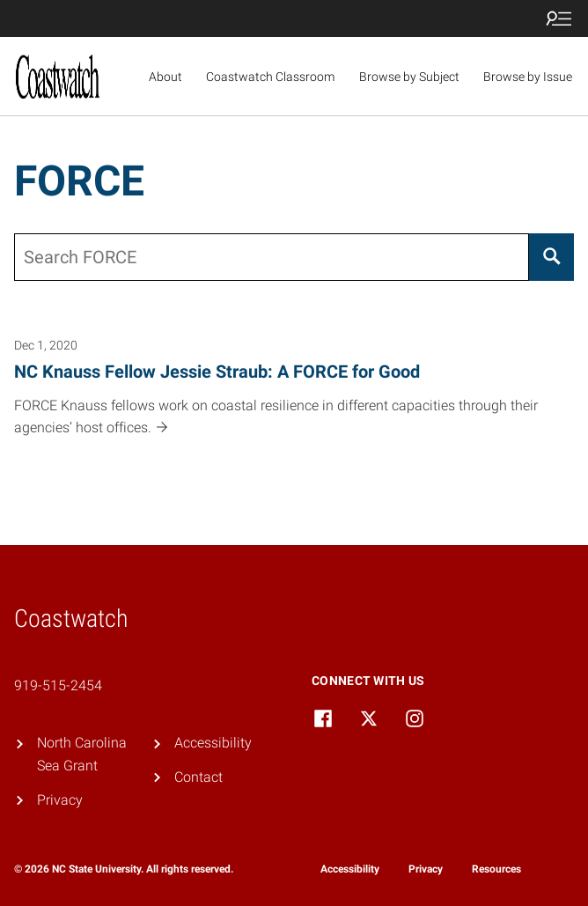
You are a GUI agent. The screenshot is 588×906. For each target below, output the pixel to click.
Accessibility (213, 743)
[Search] (551, 257)
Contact (198, 777)
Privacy (60, 800)
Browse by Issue (528, 77)
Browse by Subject (409, 77)
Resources (496, 869)
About (165, 77)
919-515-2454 (58, 685)
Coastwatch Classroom (270, 77)
